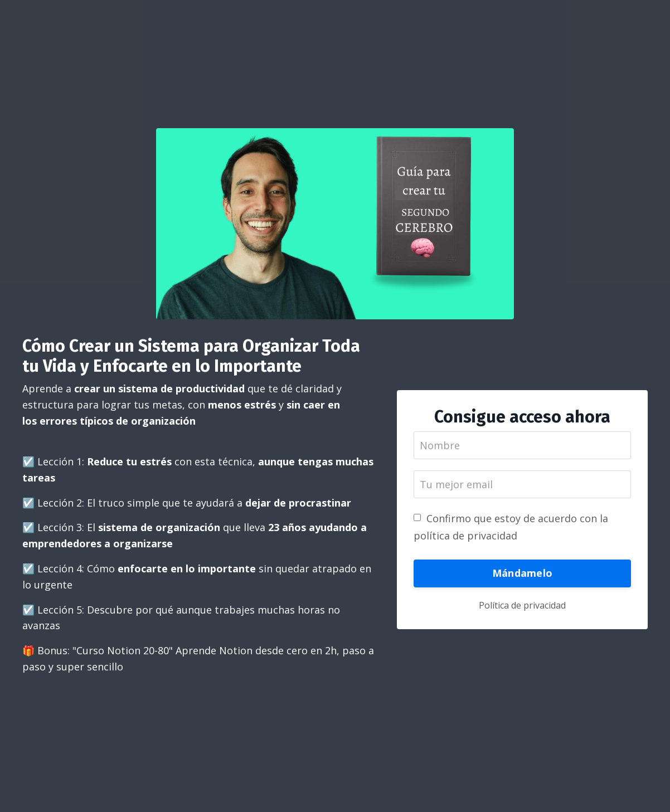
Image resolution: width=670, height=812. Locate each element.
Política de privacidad (522, 605)
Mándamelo (522, 573)
